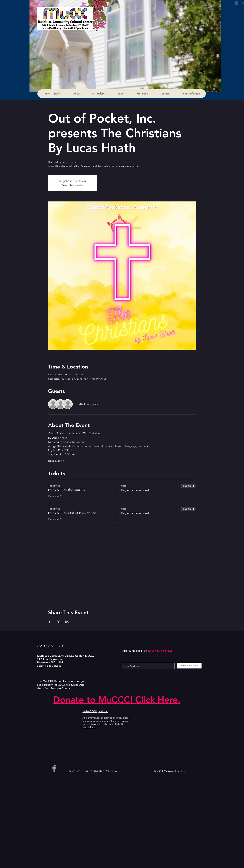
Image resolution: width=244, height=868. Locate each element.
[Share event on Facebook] (50, 622)
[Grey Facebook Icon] (54, 768)
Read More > (56, 461)
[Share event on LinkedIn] (67, 622)
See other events (73, 185)
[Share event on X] (58, 622)
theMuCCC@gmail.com (95, 711)
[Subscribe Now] (189, 666)
